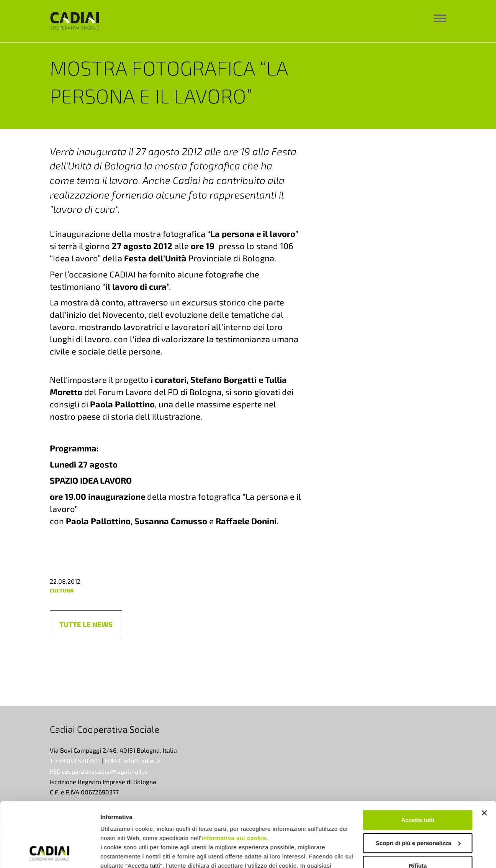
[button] (86, 624)
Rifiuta (418, 805)
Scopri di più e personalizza (418, 782)
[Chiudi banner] (484, 752)
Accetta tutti (418, 759)
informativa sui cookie (234, 777)
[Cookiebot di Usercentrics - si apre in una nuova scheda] (50, 853)
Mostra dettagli (121, 853)
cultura (62, 590)
